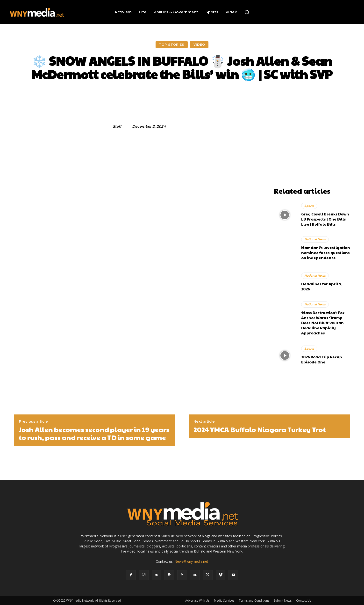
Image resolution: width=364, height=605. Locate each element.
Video (199, 45)
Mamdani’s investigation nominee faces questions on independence (326, 253)
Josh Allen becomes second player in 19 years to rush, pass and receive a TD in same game (94, 433)
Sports (309, 206)
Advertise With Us (197, 601)
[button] (247, 12)
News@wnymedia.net (191, 561)
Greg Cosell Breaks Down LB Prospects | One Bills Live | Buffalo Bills (325, 219)
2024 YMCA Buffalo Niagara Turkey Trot (260, 429)
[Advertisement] (312, 155)
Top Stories (172, 45)
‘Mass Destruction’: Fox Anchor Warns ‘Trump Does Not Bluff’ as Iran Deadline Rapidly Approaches (323, 323)
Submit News (283, 601)
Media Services (224, 601)
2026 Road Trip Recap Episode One (322, 359)
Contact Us (304, 601)
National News (315, 239)
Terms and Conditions (254, 601)
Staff (117, 126)
